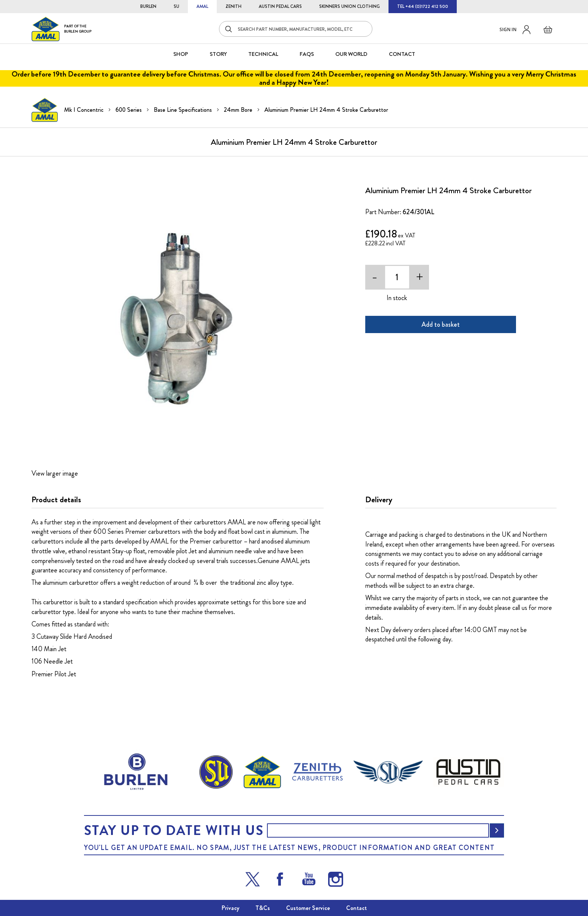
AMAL (202, 6)
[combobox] (296, 29)
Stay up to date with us (174, 830)
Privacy (230, 908)
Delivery (379, 500)
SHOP (181, 54)
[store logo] (61, 29)
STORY (218, 54)
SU (176, 6)
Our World (351, 54)
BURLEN (148, 6)
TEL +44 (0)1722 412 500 (423, 6)
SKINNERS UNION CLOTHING (349, 6)
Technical (263, 54)
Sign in (508, 29)
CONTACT (402, 54)
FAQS (307, 54)
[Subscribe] (497, 830)
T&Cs (263, 908)
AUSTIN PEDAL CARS (280, 6)
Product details (56, 500)
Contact (356, 908)
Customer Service (308, 908)
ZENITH (233, 6)
